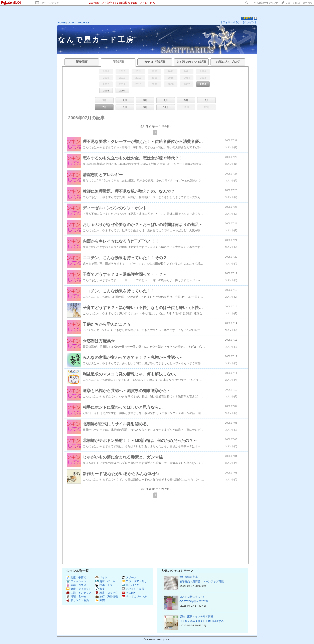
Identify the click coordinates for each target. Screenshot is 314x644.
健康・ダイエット (79, 589)
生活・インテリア (49, 3)
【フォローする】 (230, 22)
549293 (247, 18)
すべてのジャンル (134, 596)
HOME (62, 23)
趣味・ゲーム (105, 581)
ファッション (76, 581)
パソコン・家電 (133, 589)
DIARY (72, 23)
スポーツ (129, 577)
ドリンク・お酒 (77, 600)
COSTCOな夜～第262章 (194, 601)
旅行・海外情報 (107, 596)
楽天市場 (308, 3)
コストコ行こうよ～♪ (192, 597)
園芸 (100, 600)
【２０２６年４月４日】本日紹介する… (203, 621)
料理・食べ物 (76, 596)
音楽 (100, 589)
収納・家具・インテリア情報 (196, 616)
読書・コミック (107, 593)
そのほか (129, 593)
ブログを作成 (293, 3)
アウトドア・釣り (134, 581)
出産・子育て (76, 577)
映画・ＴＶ (104, 585)
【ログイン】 (249, 22)
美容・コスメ (76, 585)
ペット (101, 577)
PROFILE (84, 23)
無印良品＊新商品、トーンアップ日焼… (203, 581)
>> (266, 3)
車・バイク (130, 585)
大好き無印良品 (189, 577)
